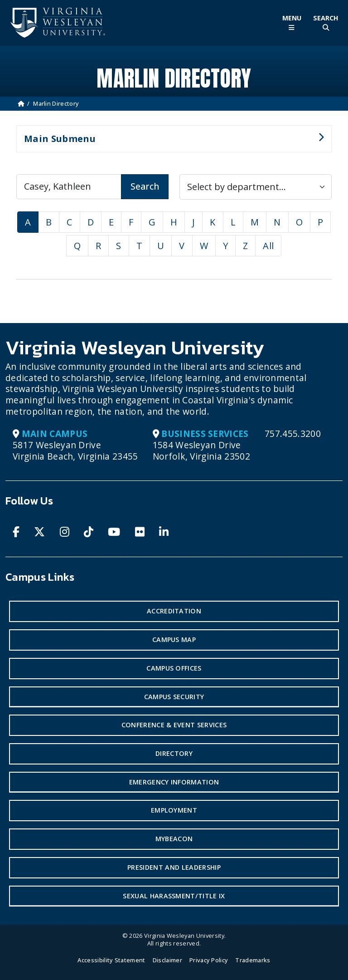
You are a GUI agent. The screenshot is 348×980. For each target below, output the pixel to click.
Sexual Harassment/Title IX (174, 896)
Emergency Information (174, 782)
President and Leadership (174, 867)
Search (145, 186)
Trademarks (253, 960)
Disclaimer (167, 960)
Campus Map (174, 639)
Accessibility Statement (111, 960)
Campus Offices (174, 668)
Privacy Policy (209, 960)
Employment (174, 810)
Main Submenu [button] (170, 142)
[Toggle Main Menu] (292, 23)
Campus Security (174, 697)
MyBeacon (174, 839)
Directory (174, 753)
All (268, 246)
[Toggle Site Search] (326, 23)
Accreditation (174, 611)
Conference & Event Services (174, 725)
